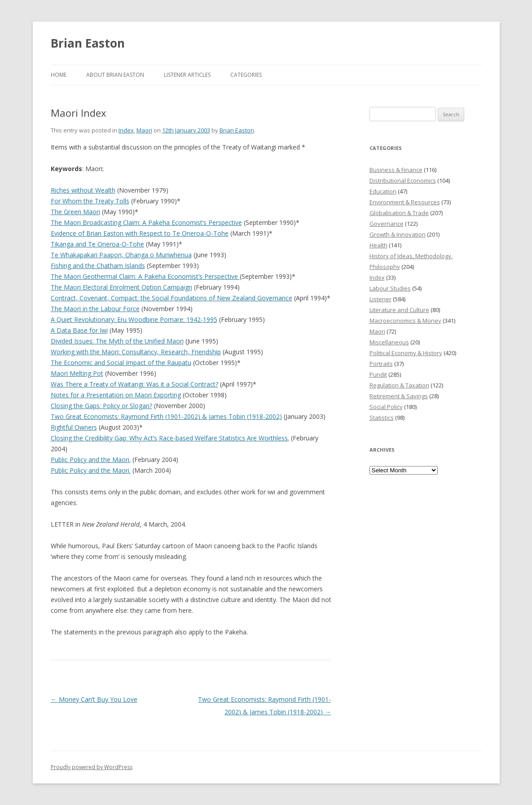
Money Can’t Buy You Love (94, 699)
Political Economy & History (406, 353)
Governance (387, 224)
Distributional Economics (403, 180)
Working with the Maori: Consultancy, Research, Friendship (136, 352)
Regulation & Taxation (399, 385)
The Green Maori (75, 212)
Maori (144, 130)
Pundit (378, 374)
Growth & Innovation (398, 234)
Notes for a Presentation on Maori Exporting (116, 395)
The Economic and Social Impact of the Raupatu (121, 363)
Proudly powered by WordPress (92, 767)
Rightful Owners (74, 427)
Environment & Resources (405, 202)
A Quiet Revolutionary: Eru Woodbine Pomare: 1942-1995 (134, 319)
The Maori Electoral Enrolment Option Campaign (121, 287)
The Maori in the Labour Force (95, 309)
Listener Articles (187, 75)
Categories (246, 75)
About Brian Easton (115, 75)
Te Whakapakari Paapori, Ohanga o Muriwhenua (121, 255)
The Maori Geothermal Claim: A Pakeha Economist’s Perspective (145, 276)
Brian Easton (88, 43)
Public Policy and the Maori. (91, 460)
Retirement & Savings (399, 396)
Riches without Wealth (83, 190)
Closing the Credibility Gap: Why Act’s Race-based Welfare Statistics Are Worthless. (170, 438)
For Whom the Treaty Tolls (90, 201)
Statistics (382, 418)
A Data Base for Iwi (79, 330)
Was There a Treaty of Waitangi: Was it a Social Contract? (134, 384)
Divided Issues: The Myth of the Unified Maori (117, 341)
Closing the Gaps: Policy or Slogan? (101, 406)
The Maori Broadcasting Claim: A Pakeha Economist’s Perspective (146, 222)
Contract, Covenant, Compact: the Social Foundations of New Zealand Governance (171, 298)
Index (126, 130)
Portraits (381, 364)
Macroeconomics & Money (405, 321)
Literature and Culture (399, 310)
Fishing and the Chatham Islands (98, 266)
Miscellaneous (389, 342)
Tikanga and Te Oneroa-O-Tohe (97, 244)
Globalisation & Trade (399, 213)
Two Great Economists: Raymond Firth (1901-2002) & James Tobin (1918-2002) (166, 416)
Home (59, 75)
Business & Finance (396, 170)
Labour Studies (390, 288)
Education (383, 191)
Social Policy (386, 407)
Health (378, 245)
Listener (380, 299)
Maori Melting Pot (77, 373)
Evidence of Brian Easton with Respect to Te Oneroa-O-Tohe (140, 233)
